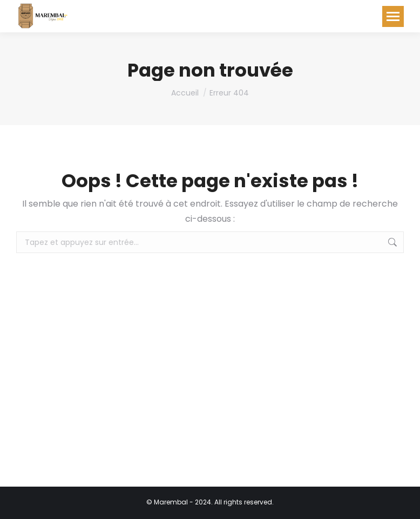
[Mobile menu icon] (393, 16)
